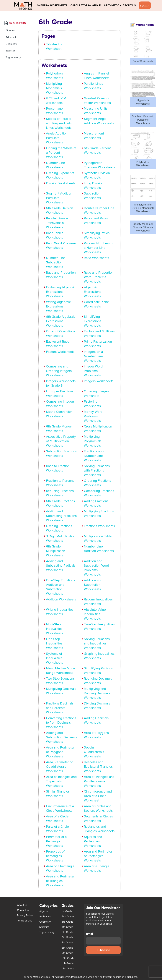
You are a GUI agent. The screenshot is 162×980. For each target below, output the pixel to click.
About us (22, 905)
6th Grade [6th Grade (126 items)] (67, 937)
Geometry (11, 44)
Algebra (10, 31)
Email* (103, 938)
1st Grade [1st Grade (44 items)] (67, 911)
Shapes (42, 5)
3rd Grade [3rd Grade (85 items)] (67, 922)
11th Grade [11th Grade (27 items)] (68, 963)
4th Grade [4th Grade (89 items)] (67, 927)
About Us (129, 5)
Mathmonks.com (42, 977)
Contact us (23, 910)
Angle (96, 5)
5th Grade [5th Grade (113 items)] (67, 932)
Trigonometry (13, 57)
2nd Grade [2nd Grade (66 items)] (68, 917)
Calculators (80, 5)
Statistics (11, 51)
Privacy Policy (25, 915)
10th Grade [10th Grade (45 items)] (68, 958)
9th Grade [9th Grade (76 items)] (67, 953)
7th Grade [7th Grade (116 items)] (67, 943)
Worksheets (59, 5)
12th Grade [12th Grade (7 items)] (68, 969)
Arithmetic (112, 5)
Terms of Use (25, 921)
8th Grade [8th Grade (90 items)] (67, 948)
